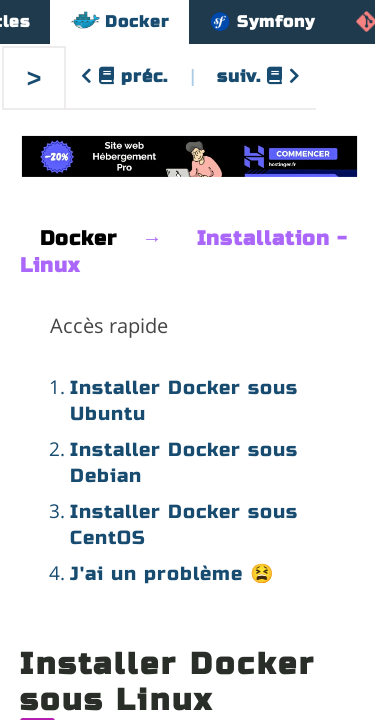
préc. (124, 76)
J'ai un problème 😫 (172, 573)
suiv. (259, 76)
